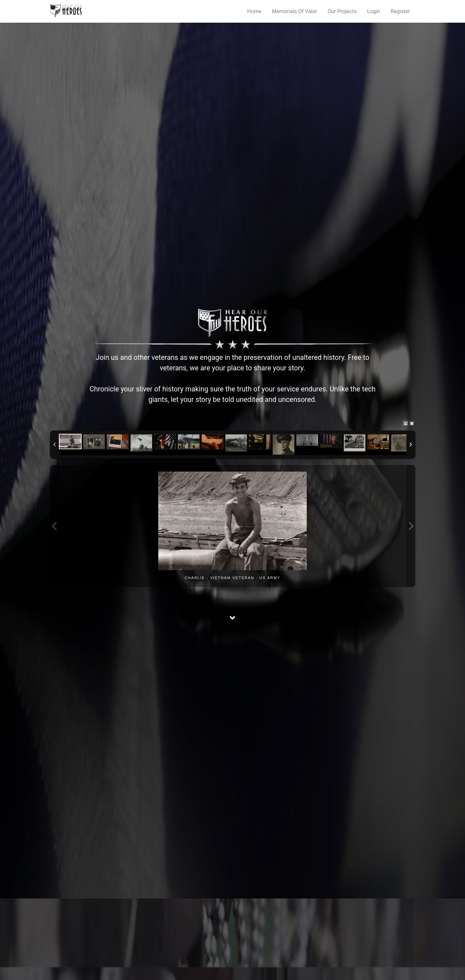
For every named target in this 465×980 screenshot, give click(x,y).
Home (254, 11)
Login (373, 11)
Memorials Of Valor (294, 11)
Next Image (411, 526)
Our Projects (342, 11)
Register (400, 11)
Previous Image (55, 526)
